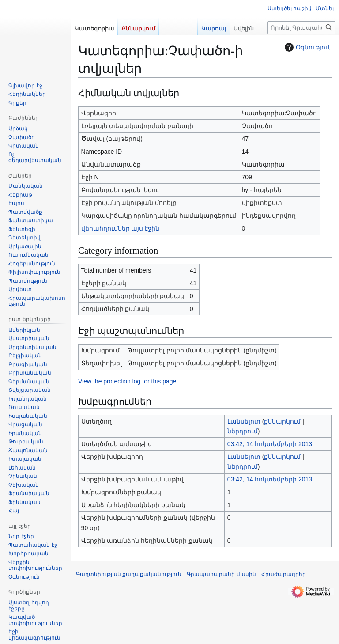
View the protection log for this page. (128, 381)
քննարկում (282, 421)
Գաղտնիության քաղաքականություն (129, 574)
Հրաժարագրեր (284, 574)
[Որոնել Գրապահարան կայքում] (301, 28)
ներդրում (243, 431)
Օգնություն (307, 47)
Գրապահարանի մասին (221, 574)
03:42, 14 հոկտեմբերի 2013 (270, 444)
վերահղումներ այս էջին (121, 228)
